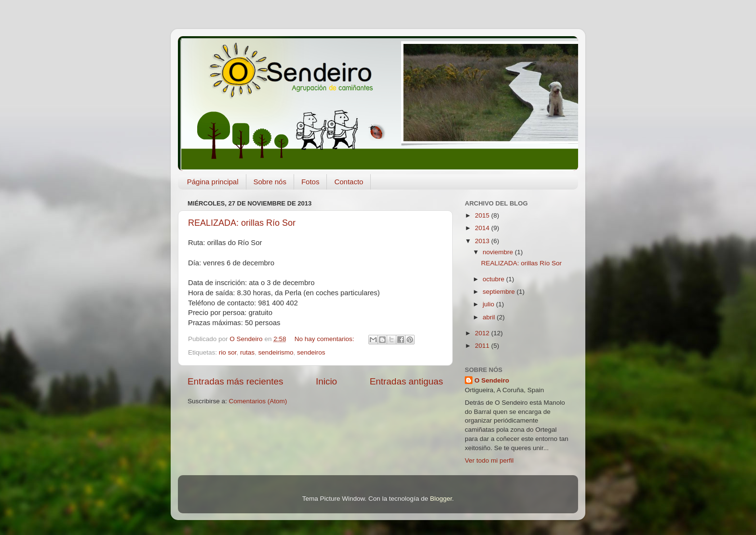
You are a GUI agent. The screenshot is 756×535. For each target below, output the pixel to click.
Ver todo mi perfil (489, 460)
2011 (483, 346)
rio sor (228, 352)
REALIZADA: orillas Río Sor (242, 223)
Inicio (326, 381)
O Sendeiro (492, 380)
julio (489, 304)
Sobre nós (270, 182)
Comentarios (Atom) (258, 401)
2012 (483, 333)
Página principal (213, 182)
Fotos (310, 182)
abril (490, 317)
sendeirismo (276, 352)
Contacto (349, 182)
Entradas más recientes (235, 381)
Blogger (441, 499)
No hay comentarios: (325, 339)
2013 (483, 241)
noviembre (499, 252)
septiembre (500, 292)
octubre (494, 279)
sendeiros (311, 352)
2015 (483, 215)
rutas (247, 352)
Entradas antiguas (406, 381)
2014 (483, 228)
